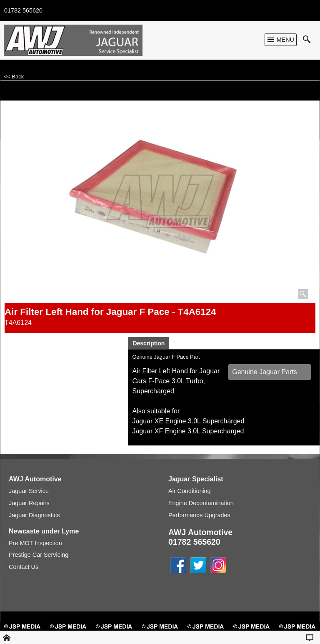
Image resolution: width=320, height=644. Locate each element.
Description (149, 343)
